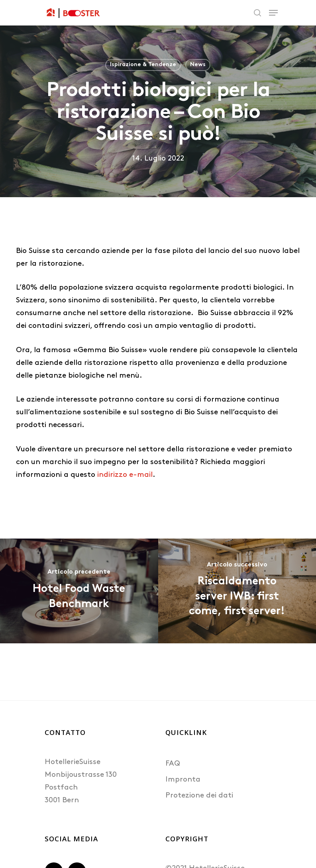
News (198, 65)
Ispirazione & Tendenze (143, 65)
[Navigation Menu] (273, 13)
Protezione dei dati (199, 796)
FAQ (173, 764)
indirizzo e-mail (125, 475)
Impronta (183, 780)
